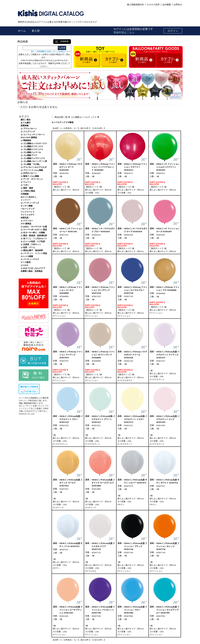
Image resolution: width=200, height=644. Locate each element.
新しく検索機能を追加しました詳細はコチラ (51, 51)
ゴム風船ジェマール (32, 152)
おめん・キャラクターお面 (35, 227)
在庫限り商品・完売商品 (32, 271)
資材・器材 (28, 188)
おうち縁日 (26, 123)
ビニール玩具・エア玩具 (34, 241)
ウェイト (27, 182)
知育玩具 (25, 218)
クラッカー (28, 221)
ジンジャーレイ (28, 212)
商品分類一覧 (61, 117)
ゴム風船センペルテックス (35, 143)
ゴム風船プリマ (30, 155)
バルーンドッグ (28, 209)
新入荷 (36, 31)
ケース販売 (26, 262)
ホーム (22, 31)
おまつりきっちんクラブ (34, 268)
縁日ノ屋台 (26, 120)
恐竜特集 (25, 126)
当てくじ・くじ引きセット (35, 238)
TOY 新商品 (26, 224)
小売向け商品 (29, 191)
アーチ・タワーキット (33, 179)
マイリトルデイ (28, 215)
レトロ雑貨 (28, 256)
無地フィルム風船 (31, 176)
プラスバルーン (30, 129)
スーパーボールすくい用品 (35, 230)
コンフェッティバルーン (34, 135)
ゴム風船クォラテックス (34, 158)
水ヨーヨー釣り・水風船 (34, 233)
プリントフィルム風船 (33, 170)
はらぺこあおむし (29, 197)
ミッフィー (26, 200)
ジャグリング (29, 132)
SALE (26, 265)
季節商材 (27, 140)
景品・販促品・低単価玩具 (35, 236)
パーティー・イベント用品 (35, 253)
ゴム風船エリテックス (33, 149)
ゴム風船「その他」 (32, 164)
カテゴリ (24, 116)
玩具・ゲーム (29, 247)
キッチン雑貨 (27, 206)
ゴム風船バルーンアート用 (35, 161)
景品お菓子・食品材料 (33, 250)
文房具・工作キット (32, 244)
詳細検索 (62, 41)
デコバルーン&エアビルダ (35, 167)
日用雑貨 (25, 194)
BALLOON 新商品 (29, 137)
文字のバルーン (30, 173)
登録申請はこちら (124, 32)
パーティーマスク (31, 259)
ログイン (173, 31)
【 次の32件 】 (99, 128)
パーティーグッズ (31, 203)
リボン (26, 185)
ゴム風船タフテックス (33, 146)
